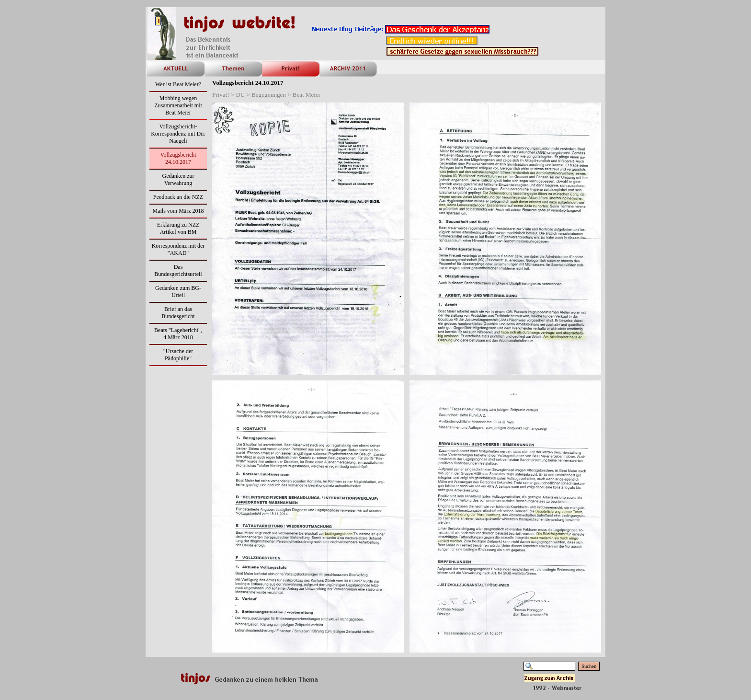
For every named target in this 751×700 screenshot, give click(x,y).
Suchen (589, 666)
